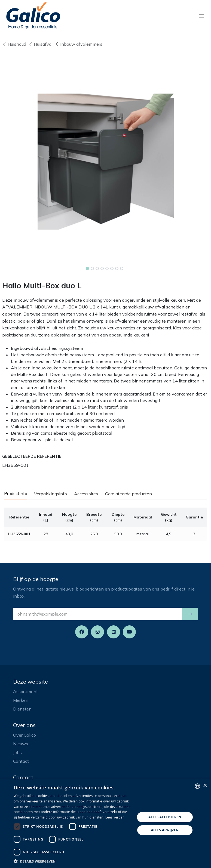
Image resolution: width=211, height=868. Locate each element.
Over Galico (25, 735)
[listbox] (197, 786)
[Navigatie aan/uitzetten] (201, 16)
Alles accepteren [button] (165, 817)
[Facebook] (82, 632)
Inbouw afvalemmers (79, 44)
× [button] (205, 786)
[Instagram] (97, 632)
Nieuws (21, 744)
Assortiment (25, 691)
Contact (21, 761)
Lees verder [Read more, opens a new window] (115, 817)
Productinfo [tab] (16, 493)
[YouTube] (129, 632)
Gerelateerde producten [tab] (129, 494)
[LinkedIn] (114, 632)
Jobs (17, 752)
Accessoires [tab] (86, 494)
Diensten (22, 709)
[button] (190, 614)
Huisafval (40, 44)
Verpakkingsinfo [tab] (51, 494)
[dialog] (105, 824)
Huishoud (14, 44)
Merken (21, 700)
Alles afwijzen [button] (165, 830)
